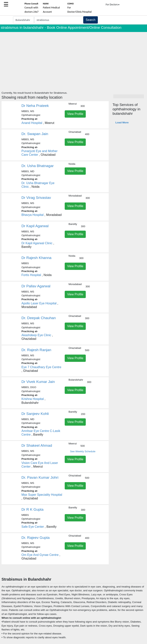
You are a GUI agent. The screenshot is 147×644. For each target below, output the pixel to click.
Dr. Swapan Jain (35, 134)
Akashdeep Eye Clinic (36, 335)
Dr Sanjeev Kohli (35, 414)
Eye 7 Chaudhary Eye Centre (41, 367)
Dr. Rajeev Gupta (36, 538)
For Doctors (113, 5)
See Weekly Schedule (83, 451)
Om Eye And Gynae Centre (40, 555)
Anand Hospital (32, 123)
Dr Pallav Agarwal (36, 286)
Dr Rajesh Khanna (36, 258)
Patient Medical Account (51, 8)
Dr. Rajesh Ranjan (36, 350)
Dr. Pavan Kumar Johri (40, 477)
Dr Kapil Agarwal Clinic (37, 243)
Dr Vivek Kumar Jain (38, 382)
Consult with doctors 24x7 (31, 8)
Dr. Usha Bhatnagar (38, 166)
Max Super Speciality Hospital (42, 495)
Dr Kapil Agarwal (35, 226)
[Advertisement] (73, 61)
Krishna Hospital (33, 399)
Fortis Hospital (31, 275)
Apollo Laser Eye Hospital (39, 303)
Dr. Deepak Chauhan (39, 318)
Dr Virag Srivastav (36, 198)
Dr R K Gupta (32, 509)
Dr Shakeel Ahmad (37, 445)
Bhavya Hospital (33, 215)
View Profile (75, 114)
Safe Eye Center (33, 527)
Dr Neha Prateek (35, 106)
